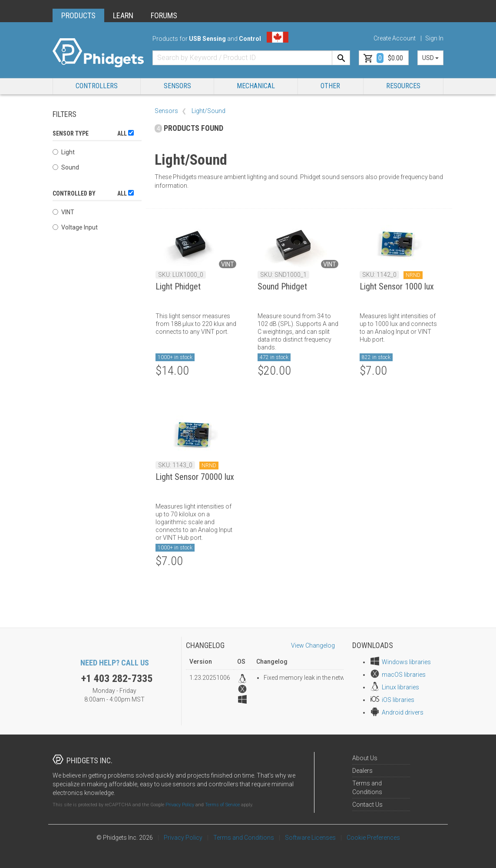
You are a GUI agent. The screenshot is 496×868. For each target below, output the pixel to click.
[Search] (341, 58)
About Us (365, 758)
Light (64, 152)
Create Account (395, 38)
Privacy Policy (180, 805)
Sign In (434, 38)
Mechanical (256, 86)
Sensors (177, 86)
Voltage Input (75, 227)
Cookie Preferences (373, 838)
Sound (66, 167)
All (126, 133)
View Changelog (313, 645)
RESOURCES (403, 86)
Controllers (97, 86)
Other (330, 86)
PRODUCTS (78, 15)
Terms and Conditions (244, 838)
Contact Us (367, 805)
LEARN (123, 15)
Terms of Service (222, 805)
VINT (63, 212)
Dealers (362, 771)
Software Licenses (310, 838)
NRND (413, 275)
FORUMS (164, 15)
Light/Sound (208, 111)
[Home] (98, 53)
